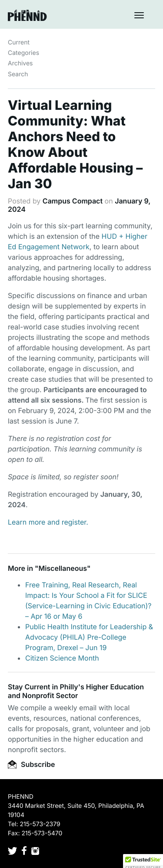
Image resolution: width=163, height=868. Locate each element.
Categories (23, 53)
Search (18, 74)
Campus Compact (73, 201)
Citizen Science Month (62, 658)
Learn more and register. (48, 522)
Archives (20, 63)
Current (19, 42)
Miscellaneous (63, 568)
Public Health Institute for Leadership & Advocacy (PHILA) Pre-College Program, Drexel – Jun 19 (89, 637)
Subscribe (31, 764)
